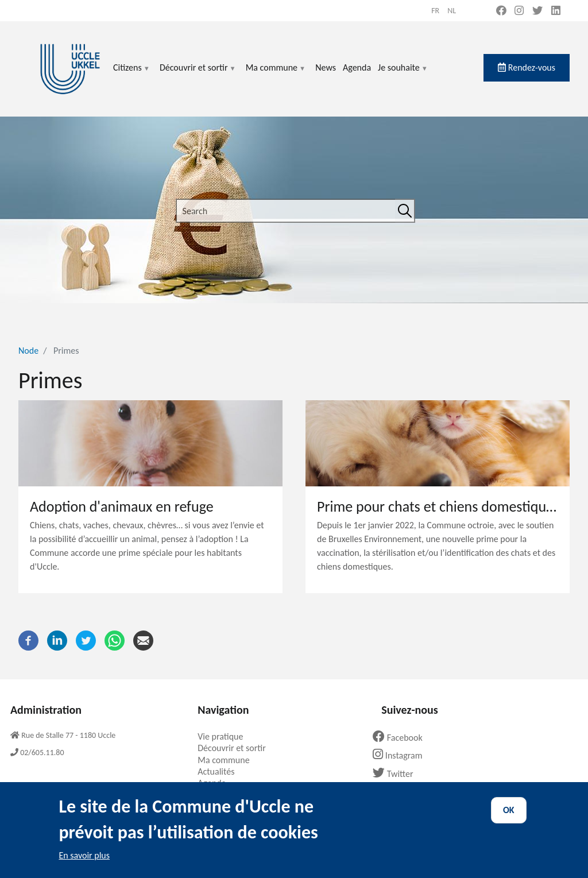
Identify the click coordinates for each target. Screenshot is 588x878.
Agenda (357, 67)
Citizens (132, 74)
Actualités (220, 771)
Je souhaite (403, 74)
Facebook (402, 738)
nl (452, 11)
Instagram (402, 755)
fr (435, 11)
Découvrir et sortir (198, 74)
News (326, 67)
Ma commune (276, 74)
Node (28, 351)
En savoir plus (84, 864)
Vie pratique (225, 736)
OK (509, 819)
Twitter (397, 774)
